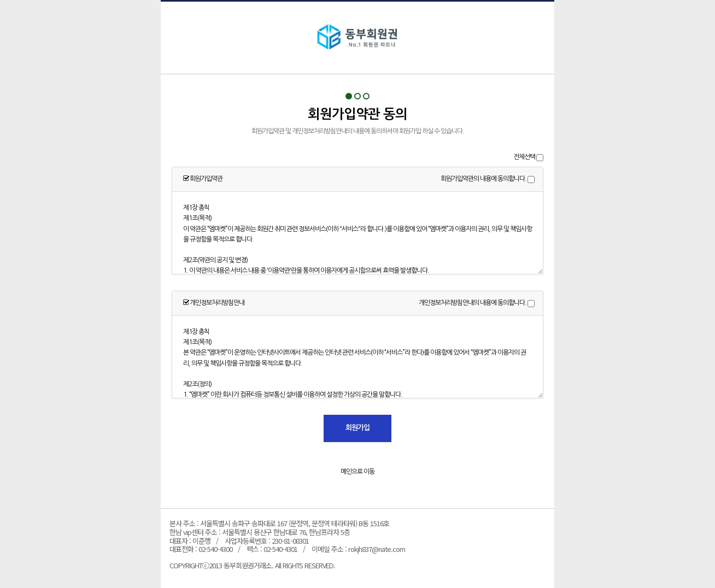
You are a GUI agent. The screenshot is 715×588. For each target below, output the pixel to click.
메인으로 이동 (357, 472)
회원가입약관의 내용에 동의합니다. (483, 179)
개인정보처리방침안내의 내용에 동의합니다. (473, 303)
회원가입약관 (357, 38)
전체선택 (524, 157)
